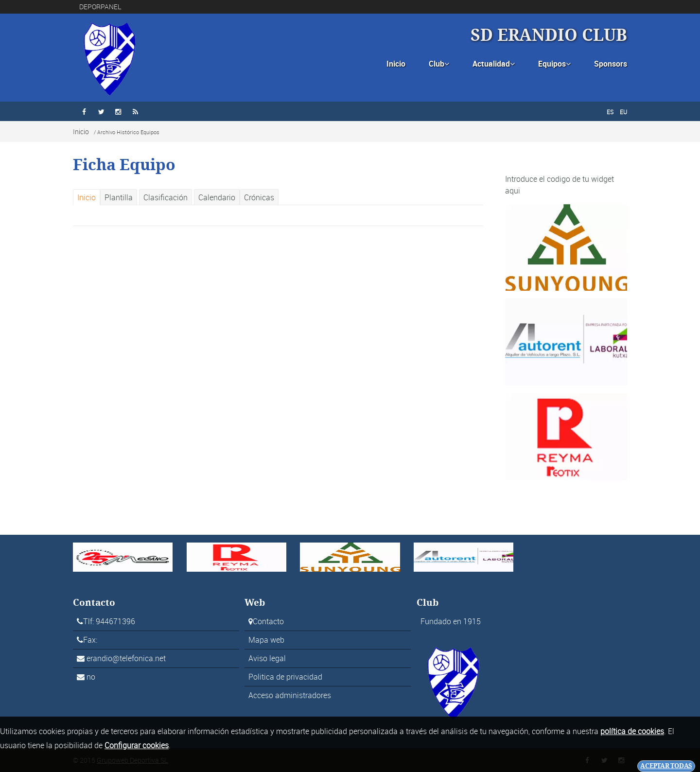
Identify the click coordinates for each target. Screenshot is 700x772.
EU (623, 112)
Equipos (554, 64)
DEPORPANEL (100, 7)
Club (439, 64)
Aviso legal (267, 658)
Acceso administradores (290, 695)
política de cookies (632, 731)
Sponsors (611, 64)
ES (610, 112)
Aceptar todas (666, 766)
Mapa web (266, 640)
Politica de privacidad (285, 677)
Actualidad (494, 64)
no (91, 677)
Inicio (396, 64)
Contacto (268, 621)
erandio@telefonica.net (126, 658)
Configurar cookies (137, 745)
